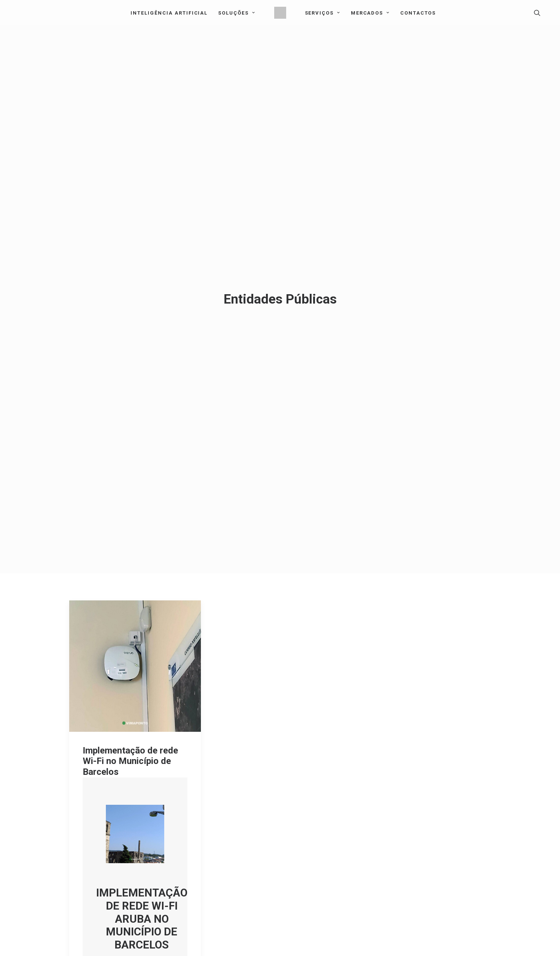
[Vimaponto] (280, 13)
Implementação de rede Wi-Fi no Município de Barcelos (130, 674)
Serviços (323, 13)
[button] (541, 13)
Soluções (237, 13)
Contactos (418, 13)
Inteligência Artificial (169, 13)
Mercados (370, 13)
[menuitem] (169, 13)
